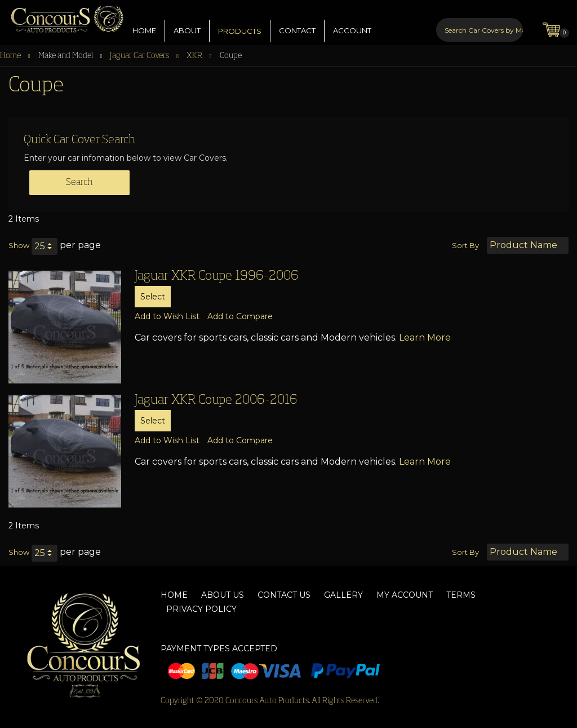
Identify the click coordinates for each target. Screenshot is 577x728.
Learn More (425, 337)
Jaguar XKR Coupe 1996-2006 (217, 276)
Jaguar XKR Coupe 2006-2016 (216, 400)
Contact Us (284, 595)
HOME (144, 22)
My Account (405, 595)
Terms (461, 595)
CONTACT (297, 22)
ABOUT (187, 22)
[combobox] (480, 21)
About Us (223, 595)
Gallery (343, 595)
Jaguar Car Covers (140, 56)
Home (11, 56)
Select (153, 297)
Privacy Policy (201, 609)
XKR (195, 56)
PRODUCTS (240, 23)
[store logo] (62, 17)
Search (79, 183)
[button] (167, 316)
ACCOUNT (352, 22)
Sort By (465, 245)
